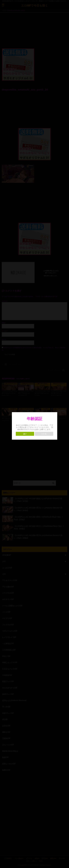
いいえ (44, 434)
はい (25, 434)
